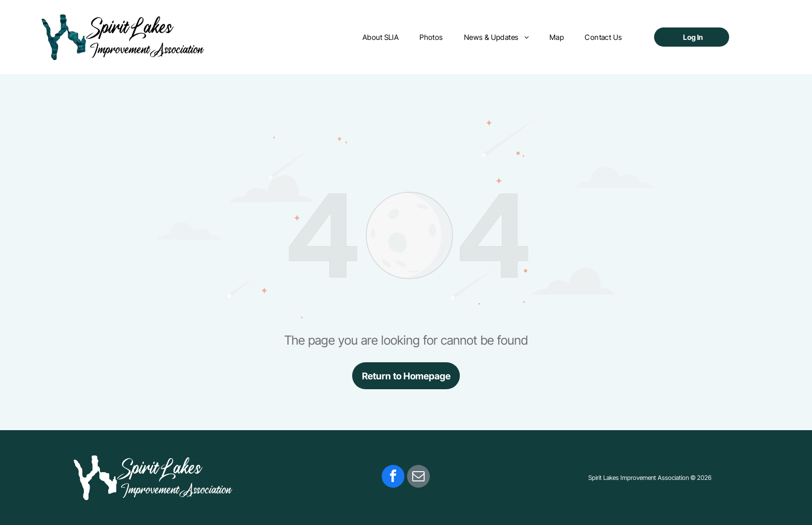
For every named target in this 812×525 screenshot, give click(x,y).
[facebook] (393, 478)
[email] (418, 478)
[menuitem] (381, 37)
